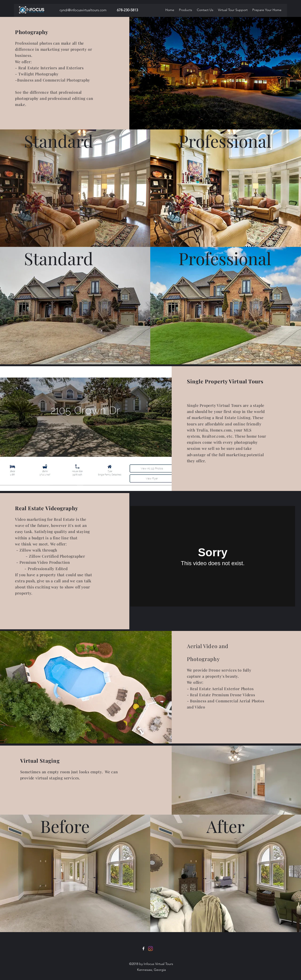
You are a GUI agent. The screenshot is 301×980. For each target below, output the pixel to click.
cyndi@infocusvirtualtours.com (83, 10)
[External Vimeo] (213, 556)
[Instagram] (150, 949)
